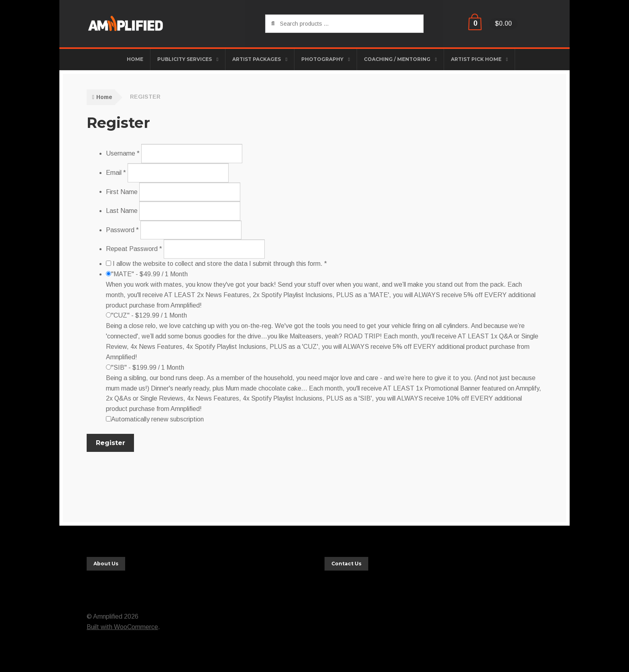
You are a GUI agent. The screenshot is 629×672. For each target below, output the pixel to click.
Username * (123, 153)
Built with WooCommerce (122, 627)
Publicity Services (185, 59)
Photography (322, 59)
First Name (122, 191)
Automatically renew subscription (155, 419)
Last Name (122, 211)
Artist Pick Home (476, 59)
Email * (116, 173)
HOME (135, 59)
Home (104, 97)
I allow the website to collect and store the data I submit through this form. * (216, 264)
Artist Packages (257, 59)
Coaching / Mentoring (397, 59)
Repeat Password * (134, 249)
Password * (122, 230)
